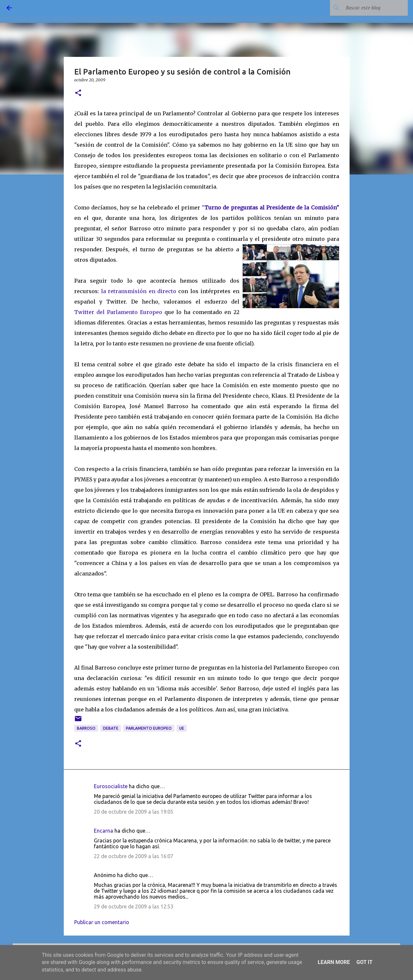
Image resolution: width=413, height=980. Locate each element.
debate (111, 728)
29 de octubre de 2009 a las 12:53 (134, 906)
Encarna (103, 831)
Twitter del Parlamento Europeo (118, 312)
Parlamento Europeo (149, 728)
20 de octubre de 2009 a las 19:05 (134, 812)
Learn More (334, 962)
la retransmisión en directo (139, 291)
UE (182, 728)
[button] (78, 93)
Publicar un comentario (102, 922)
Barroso (86, 728)
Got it (364, 962)
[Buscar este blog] (373, 8)
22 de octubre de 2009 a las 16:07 (134, 856)
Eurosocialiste (111, 786)
